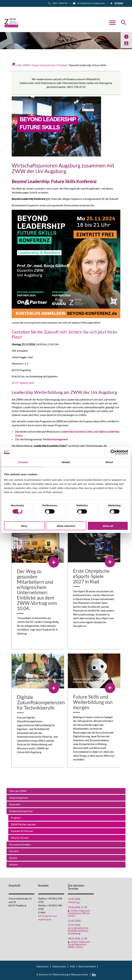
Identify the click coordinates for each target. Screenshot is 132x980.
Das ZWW (24, 65)
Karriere (14, 851)
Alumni (13, 857)
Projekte (62, 65)
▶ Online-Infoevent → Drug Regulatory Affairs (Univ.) (80, 944)
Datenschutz (59, 966)
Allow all (108, 526)
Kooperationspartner (44, 65)
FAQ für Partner (20, 837)
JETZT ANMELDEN (23, 383)
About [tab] (109, 462)
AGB (72, 966)
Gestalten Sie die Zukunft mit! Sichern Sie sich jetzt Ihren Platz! (61, 334)
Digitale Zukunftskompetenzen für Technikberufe (41, 702)
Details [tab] (66, 462)
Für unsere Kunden (20, 844)
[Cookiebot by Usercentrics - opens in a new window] (113, 452)
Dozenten (15, 804)
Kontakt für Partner (22, 831)
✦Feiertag (74, 902)
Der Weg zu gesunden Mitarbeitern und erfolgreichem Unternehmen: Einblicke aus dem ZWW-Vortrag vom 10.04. (37, 589)
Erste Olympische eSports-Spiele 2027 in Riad (91, 576)
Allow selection (66, 526)
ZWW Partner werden (23, 824)
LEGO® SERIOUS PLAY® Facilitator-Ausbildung (79, 931)
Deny (24, 526)
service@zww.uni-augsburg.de (91, 3)
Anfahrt (74, 10)
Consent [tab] (23, 462)
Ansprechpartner (19, 797)
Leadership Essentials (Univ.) (77, 431)
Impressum (43, 966)
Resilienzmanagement (56, 439)
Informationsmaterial (51, 10)
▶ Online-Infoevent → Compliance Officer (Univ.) (80, 913)
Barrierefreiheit (87, 966)
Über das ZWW (18, 791)
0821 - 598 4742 (60, 3)
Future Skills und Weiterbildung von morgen (93, 702)
